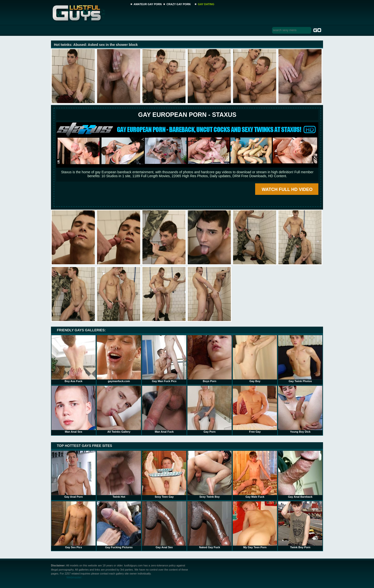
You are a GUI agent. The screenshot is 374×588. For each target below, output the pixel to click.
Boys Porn (210, 359)
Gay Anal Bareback (300, 474)
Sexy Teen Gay (164, 474)
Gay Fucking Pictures (119, 525)
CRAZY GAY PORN (178, 4)
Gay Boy (255, 359)
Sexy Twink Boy (210, 474)
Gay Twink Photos (300, 359)
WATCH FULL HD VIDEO (287, 189)
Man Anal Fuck (164, 409)
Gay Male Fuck (255, 474)
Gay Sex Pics (74, 525)
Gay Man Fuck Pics (164, 359)
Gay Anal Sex (164, 525)
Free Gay (255, 409)
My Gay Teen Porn (255, 525)
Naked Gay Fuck (210, 525)
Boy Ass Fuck (74, 359)
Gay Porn (210, 409)
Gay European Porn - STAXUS (187, 115)
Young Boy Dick (300, 409)
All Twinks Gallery (119, 409)
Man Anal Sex (74, 409)
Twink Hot (119, 474)
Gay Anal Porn (74, 474)
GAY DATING (206, 4)
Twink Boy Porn (300, 525)
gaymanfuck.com (119, 359)
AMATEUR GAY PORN (148, 4)
